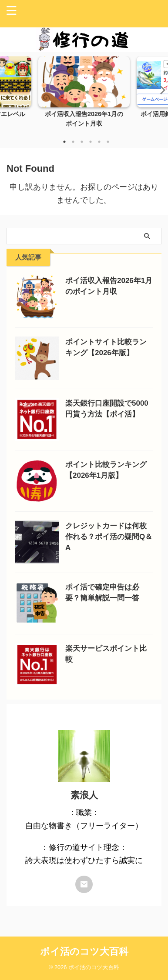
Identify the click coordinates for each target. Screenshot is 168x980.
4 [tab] (91, 142)
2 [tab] (73, 142)
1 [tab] (64, 142)
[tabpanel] (84, 94)
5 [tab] (99, 142)
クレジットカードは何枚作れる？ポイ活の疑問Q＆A (109, 537)
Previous (8, 90)
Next (160, 90)
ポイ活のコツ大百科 (84, 952)
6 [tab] (108, 142)
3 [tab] (82, 142)
